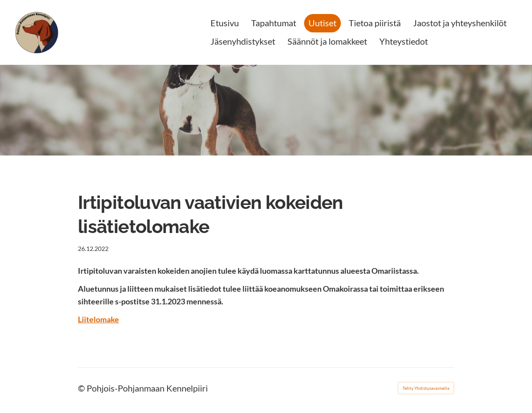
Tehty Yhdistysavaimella (426, 388)
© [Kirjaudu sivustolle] (82, 388)
